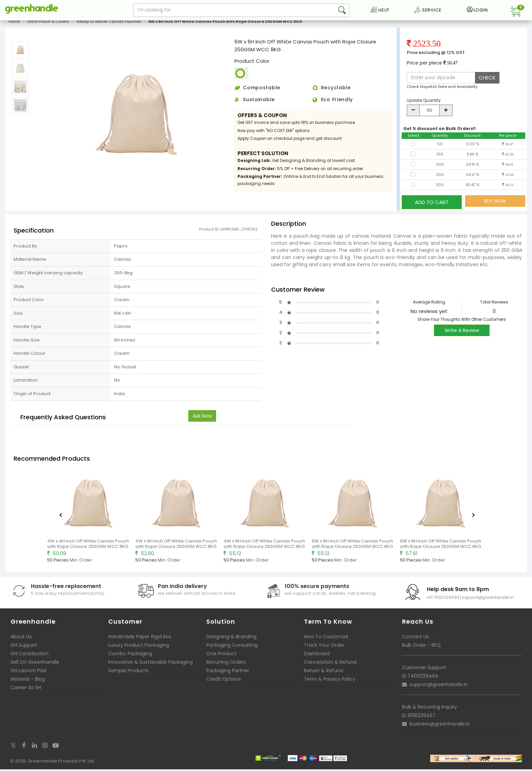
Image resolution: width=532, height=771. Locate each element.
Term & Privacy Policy (330, 681)
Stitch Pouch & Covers (48, 25)
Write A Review (462, 332)
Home (14, 25)
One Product (221, 655)
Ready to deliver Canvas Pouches (109, 25)
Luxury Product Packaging (139, 647)
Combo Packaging (130, 655)
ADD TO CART (432, 205)
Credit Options (224, 681)
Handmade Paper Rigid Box (140, 638)
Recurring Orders (226, 664)
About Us (21, 638)
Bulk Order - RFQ (421, 647)
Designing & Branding (231, 638)
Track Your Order (324, 647)
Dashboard (317, 655)
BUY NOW (495, 205)
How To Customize (326, 638)
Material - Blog (28, 681)
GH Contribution (30, 655)
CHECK (487, 81)
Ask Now (202, 417)
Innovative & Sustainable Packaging (150, 664)
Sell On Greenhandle (35, 664)
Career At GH (26, 689)
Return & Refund (324, 672)
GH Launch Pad (28, 672)
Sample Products (128, 672)
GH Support (24, 647)
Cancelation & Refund (330, 664)
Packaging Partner (228, 672)
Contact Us (415, 638)
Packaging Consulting (232, 647)
